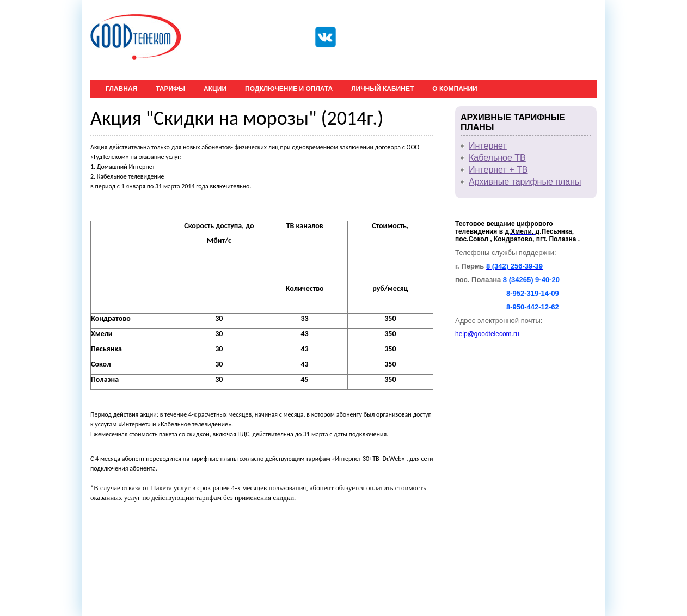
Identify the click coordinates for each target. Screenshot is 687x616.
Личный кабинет (382, 89)
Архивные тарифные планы (525, 182)
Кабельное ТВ (497, 158)
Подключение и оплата (289, 89)
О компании (455, 89)
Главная (121, 89)
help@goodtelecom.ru (487, 334)
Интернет (488, 146)
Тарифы (170, 89)
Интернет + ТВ (498, 170)
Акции (215, 89)
